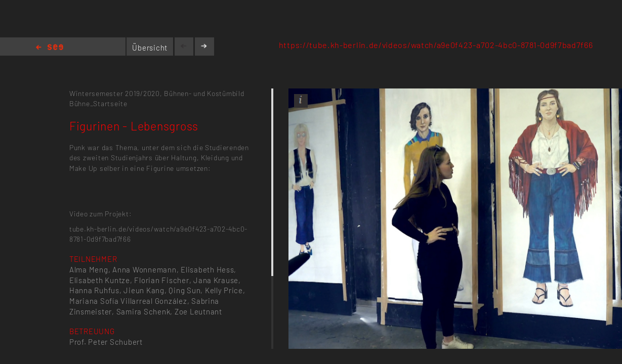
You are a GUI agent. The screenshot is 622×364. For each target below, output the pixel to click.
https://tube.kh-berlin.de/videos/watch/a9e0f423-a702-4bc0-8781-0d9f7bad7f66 (436, 45)
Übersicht (150, 48)
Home (50, 48)
